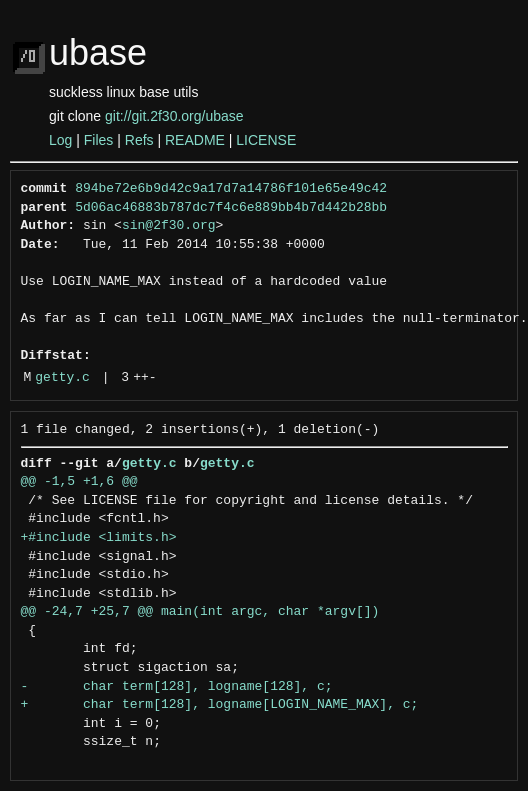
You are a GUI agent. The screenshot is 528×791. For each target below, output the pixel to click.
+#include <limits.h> (99, 538)
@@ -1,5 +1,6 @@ (79, 482)
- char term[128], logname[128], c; (177, 687)
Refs (139, 140)
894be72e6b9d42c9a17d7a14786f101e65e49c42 (231, 189)
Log (60, 140)
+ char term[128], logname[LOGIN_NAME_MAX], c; (220, 705)
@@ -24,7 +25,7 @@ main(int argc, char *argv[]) (200, 612)
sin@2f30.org (169, 226)
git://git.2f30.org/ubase (174, 116)
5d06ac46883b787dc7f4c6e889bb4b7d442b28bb (231, 208)
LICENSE (266, 140)
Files (99, 140)
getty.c (62, 378)
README (195, 140)
